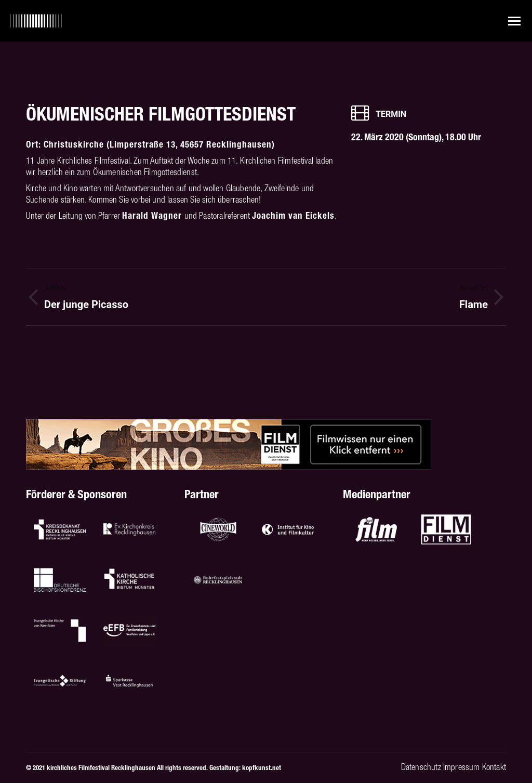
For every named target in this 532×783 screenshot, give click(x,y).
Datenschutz (421, 767)
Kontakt (494, 767)
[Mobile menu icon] (514, 21)
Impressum (462, 767)
